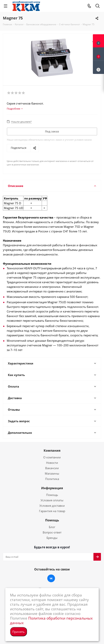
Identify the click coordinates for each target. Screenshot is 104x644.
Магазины (52, 473)
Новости (52, 463)
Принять (18, 632)
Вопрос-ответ (52, 532)
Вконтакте (51, 578)
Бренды (52, 538)
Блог (52, 527)
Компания (52, 451)
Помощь (52, 495)
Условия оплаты (52, 500)
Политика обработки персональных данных (51, 620)
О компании (52, 457)
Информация (52, 488)
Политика (52, 479)
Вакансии (52, 468)
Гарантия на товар (52, 511)
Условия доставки (52, 506)
